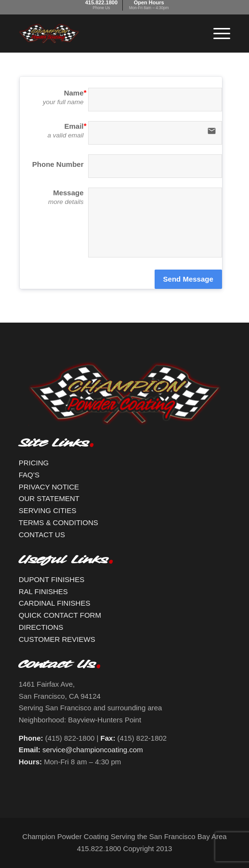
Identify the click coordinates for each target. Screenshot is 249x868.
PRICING (34, 463)
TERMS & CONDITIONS (59, 522)
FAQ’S (29, 475)
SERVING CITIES (48, 510)
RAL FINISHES (43, 591)
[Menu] (217, 33)
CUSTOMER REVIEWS (57, 639)
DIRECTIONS (41, 627)
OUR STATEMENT (49, 498)
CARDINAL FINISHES (55, 603)
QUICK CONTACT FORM (60, 615)
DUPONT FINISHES (52, 579)
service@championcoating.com (93, 750)
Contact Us (57, 667)
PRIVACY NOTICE (49, 487)
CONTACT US (42, 535)
